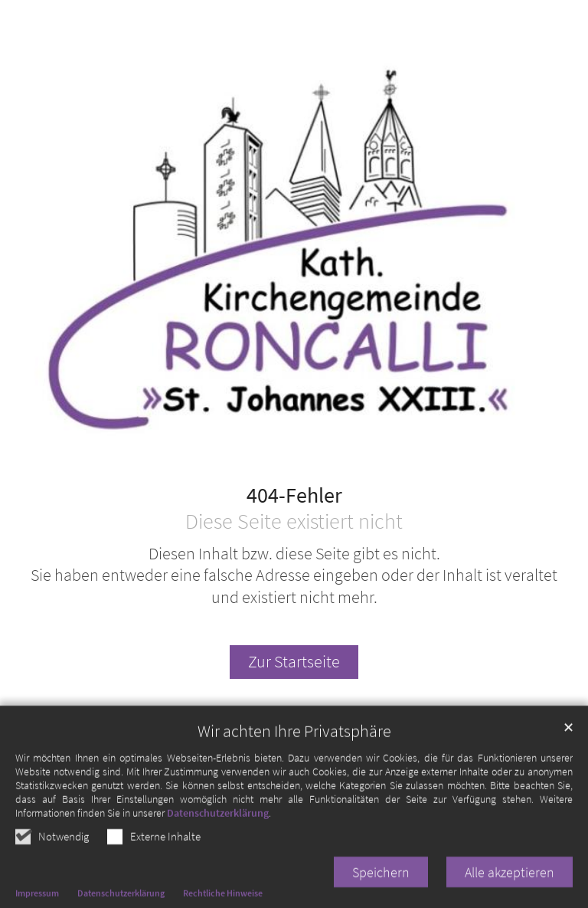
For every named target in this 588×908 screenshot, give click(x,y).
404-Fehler (294, 496)
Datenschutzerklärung (218, 839)
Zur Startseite (294, 662)
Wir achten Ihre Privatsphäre (294, 757)
